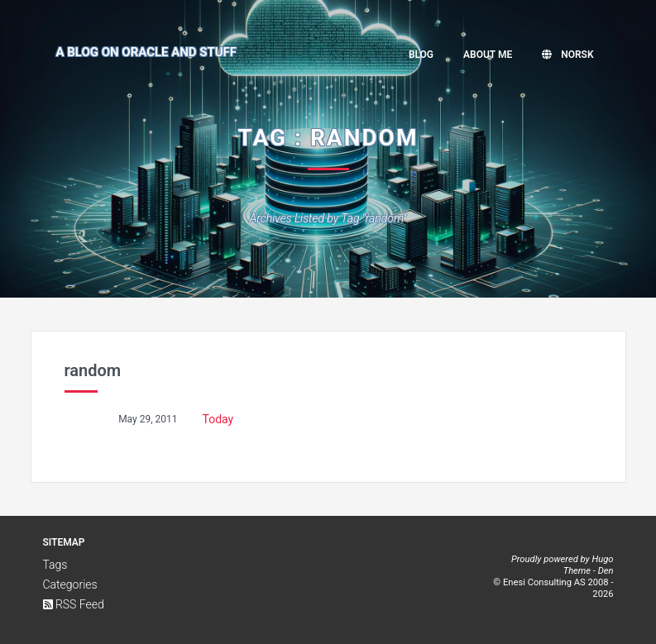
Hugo (602, 559)
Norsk (567, 55)
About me (488, 55)
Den (606, 571)
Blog (421, 55)
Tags (55, 565)
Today (218, 419)
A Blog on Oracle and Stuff (147, 52)
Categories (70, 584)
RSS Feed (74, 604)
